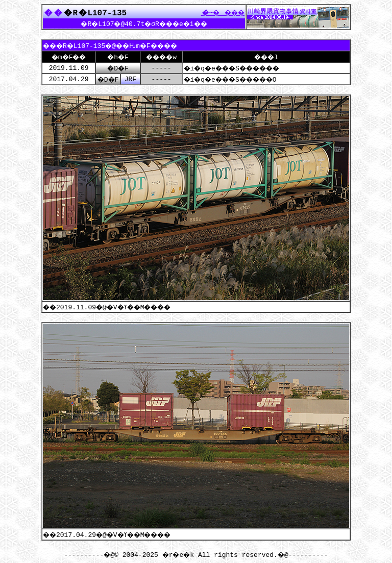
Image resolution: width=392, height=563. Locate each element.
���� (220, 12)
